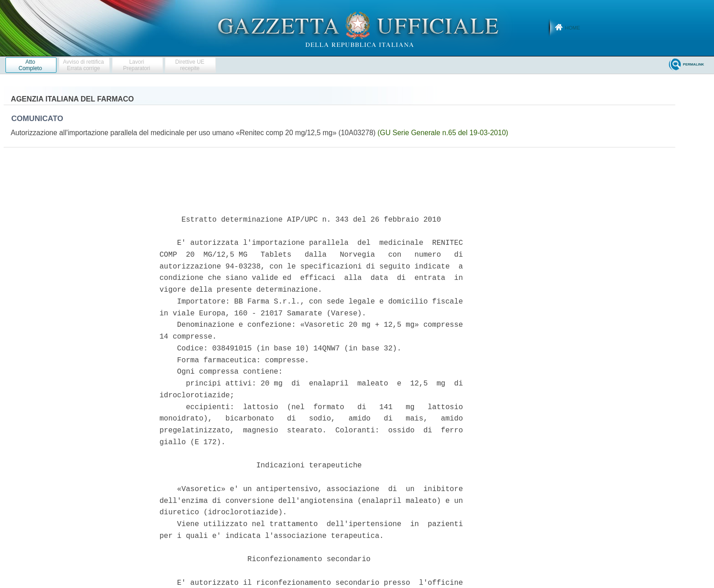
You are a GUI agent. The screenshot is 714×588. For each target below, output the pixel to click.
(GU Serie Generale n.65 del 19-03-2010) (443, 133)
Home (573, 28)
